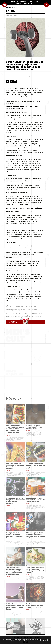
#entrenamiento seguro (16, 316)
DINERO (36, 2)
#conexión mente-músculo (16, 305)
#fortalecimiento (19, 318)
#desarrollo (12, 318)
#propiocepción (21, 309)
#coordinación (17, 311)
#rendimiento (29, 309)
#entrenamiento (26, 305)
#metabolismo (16, 312)
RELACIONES (24, 2)
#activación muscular (21, 308)
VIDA (31, 2)
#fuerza (33, 306)
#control (37, 306)
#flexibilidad (26, 312)
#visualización (36, 308)
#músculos (23, 313)
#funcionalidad (27, 306)
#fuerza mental (30, 313)
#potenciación (9, 313)
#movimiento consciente (27, 311)
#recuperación (17, 313)
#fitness (24, 315)
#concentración (10, 311)
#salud (21, 312)
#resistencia (37, 311)
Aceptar (44, 640)
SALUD (25, 4)
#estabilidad (9, 312)
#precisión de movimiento (29, 316)
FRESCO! (31, 4)
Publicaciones (9, 15)
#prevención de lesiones (12, 306)
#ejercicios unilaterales (11, 309)
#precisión (21, 306)
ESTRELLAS (15, 2)
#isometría (30, 308)
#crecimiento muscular (36, 305)
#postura (14, 308)
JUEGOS (19, 4)
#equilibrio (8, 308)
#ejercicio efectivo (31, 315)
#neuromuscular (34, 312)
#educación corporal (16, 315)
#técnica (35, 309)
